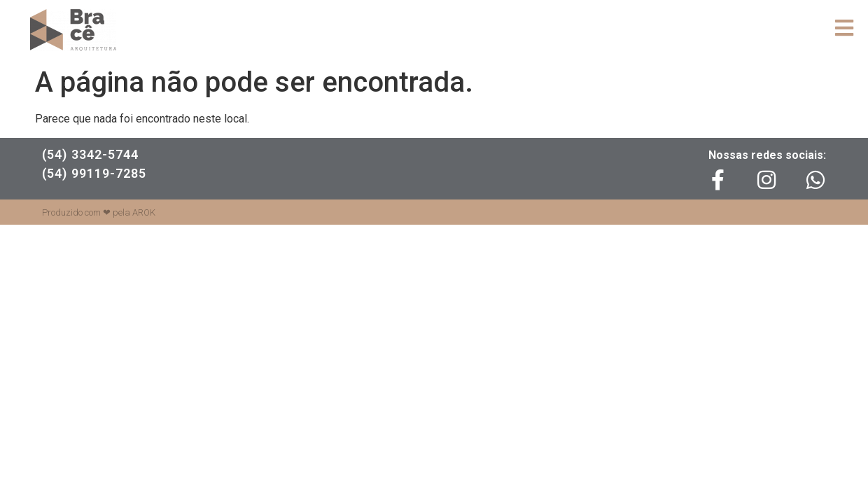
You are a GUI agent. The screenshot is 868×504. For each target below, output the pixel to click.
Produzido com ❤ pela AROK (99, 212)
